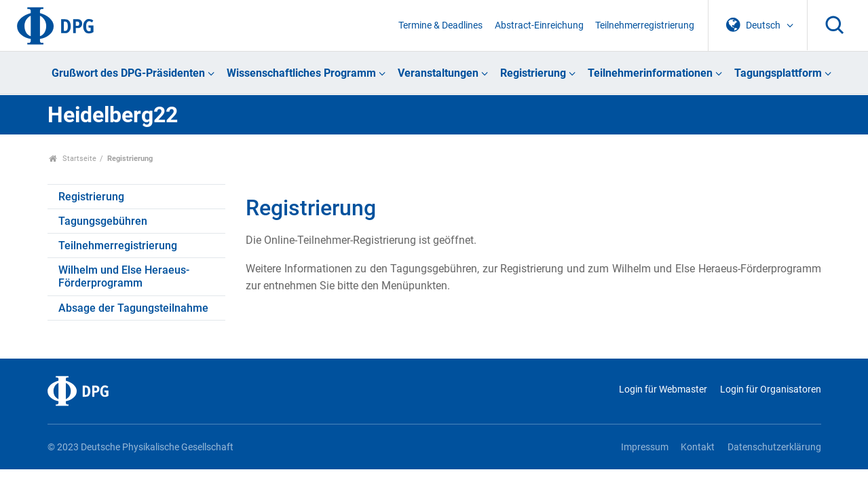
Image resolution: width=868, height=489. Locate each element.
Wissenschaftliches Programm (301, 73)
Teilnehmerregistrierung (645, 25)
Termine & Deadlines (440, 25)
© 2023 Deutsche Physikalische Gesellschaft (140, 447)
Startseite (73, 159)
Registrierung (533, 73)
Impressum (645, 447)
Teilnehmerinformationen (650, 73)
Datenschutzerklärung (774, 447)
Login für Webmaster (663, 390)
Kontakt (698, 447)
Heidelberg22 (113, 115)
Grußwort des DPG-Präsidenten (128, 73)
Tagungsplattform (778, 73)
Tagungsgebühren (103, 221)
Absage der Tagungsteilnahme (133, 308)
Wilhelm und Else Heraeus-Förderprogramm (124, 276)
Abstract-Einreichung (539, 25)
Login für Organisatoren (771, 390)
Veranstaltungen (438, 73)
